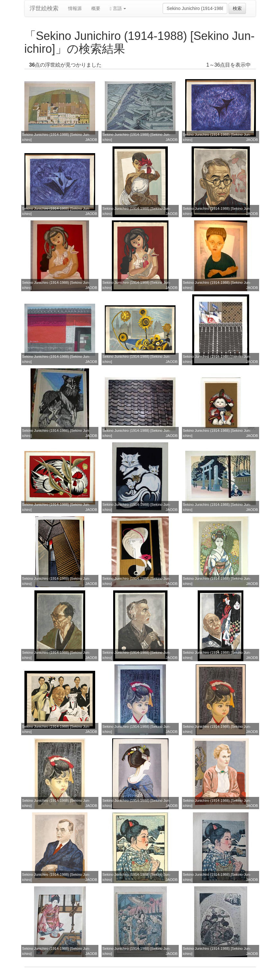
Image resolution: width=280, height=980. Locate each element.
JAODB (91, 140)
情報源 (75, 8)
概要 (96, 8)
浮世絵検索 (44, 8)
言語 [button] (118, 9)
